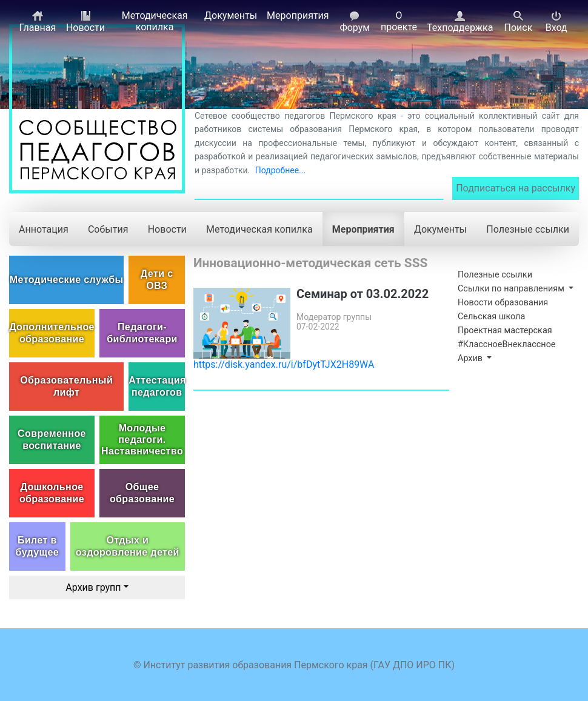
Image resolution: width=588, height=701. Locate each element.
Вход (556, 22)
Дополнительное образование (52, 333)
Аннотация (44, 229)
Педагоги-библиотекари (142, 333)
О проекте (399, 21)
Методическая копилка (155, 21)
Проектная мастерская (505, 331)
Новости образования (503, 303)
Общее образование (142, 493)
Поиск (518, 22)
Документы (231, 15)
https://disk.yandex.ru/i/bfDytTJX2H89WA (284, 364)
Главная (37, 22)
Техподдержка (460, 22)
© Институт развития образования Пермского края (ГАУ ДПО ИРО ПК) (294, 665)
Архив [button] (471, 358)
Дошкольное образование (52, 493)
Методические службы (67, 280)
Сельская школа (491, 317)
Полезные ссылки (528, 229)
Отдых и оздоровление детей (128, 546)
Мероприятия (298, 15)
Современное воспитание (52, 439)
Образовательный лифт (66, 386)
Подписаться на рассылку (516, 188)
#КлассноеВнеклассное (506, 344)
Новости (85, 22)
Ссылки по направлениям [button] (512, 289)
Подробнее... (280, 170)
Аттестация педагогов (157, 386)
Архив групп (93, 587)
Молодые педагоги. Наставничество (142, 440)
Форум (355, 22)
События (108, 229)
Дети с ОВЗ (157, 279)
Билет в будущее (38, 546)
